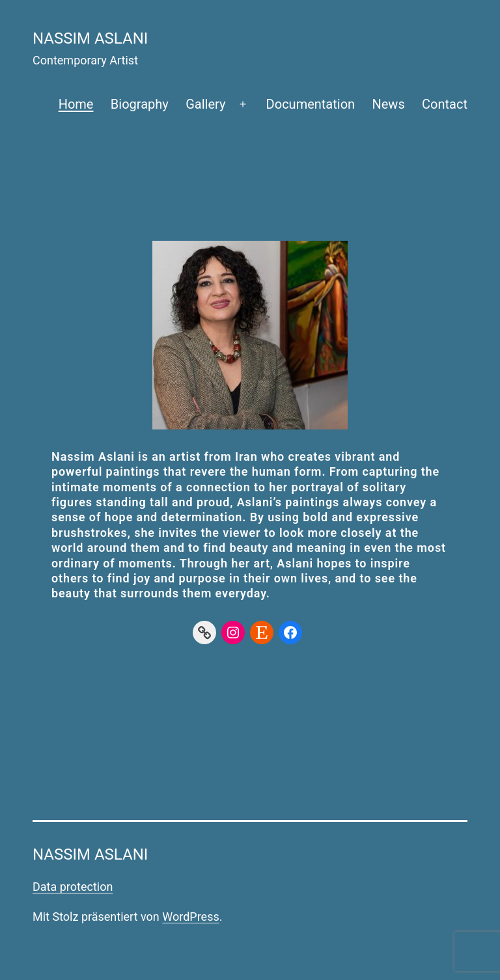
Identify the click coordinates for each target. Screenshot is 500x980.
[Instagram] (233, 633)
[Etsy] (262, 633)
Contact (445, 104)
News (388, 104)
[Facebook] (290, 633)
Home (76, 104)
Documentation (311, 104)
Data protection (73, 887)
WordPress (190, 917)
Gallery (205, 104)
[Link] (204, 633)
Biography (140, 104)
